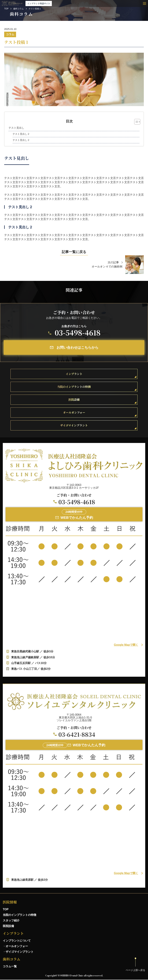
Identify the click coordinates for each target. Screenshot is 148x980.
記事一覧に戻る (74, 252)
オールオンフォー (17, 946)
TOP (6, 9)
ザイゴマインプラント (20, 952)
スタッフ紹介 (11, 920)
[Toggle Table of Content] (136, 122)
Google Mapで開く (126, 645)
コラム (10, 34)
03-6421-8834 (77, 734)
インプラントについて (17, 941)
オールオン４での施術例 (107, 267)
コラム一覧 (10, 966)
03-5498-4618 (78, 332)
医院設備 (8, 926)
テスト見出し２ (21, 134)
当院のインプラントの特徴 (20, 915)
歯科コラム (18, 9)
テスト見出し (16, 128)
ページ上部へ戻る (135, 970)
